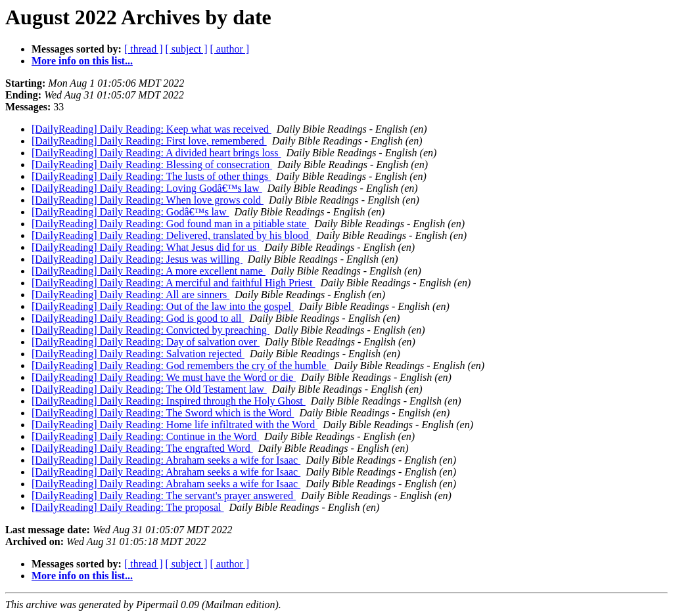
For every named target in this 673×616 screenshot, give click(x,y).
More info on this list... (82, 61)
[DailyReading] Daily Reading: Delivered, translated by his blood (171, 235)
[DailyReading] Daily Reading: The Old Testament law (149, 389)
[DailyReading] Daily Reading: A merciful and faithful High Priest (173, 283)
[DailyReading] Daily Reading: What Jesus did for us (145, 247)
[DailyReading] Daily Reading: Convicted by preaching (151, 330)
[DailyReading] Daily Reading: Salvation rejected (138, 354)
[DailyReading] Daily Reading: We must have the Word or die (164, 377)
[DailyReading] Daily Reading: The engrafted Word (142, 448)
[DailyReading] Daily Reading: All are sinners (130, 295)
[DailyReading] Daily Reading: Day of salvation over (146, 342)
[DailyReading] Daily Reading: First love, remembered (149, 141)
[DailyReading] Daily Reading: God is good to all (138, 318)
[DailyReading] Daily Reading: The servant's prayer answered (164, 495)
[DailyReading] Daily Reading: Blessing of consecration (152, 165)
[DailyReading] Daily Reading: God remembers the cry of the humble (180, 365)
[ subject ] (187, 49)
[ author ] (230, 49)
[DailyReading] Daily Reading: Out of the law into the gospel (163, 306)
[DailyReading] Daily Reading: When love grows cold (148, 200)
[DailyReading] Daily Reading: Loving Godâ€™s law (147, 188)
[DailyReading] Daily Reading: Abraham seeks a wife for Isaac (166, 460)
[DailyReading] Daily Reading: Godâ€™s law (130, 212)
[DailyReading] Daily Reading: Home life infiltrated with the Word (174, 425)
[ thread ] (144, 49)
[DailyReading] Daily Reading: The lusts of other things (151, 176)
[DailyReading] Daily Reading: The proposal (128, 507)
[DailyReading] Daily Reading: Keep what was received (151, 129)
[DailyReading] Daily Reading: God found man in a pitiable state (170, 224)
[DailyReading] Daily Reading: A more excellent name (149, 271)
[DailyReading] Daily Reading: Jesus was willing (137, 259)
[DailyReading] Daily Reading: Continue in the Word (145, 436)
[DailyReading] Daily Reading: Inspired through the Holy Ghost (169, 401)
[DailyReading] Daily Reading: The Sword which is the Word (163, 413)
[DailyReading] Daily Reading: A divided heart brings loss (156, 153)
